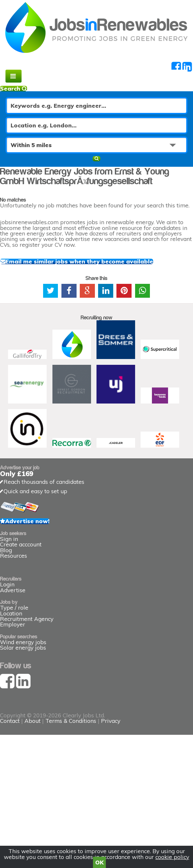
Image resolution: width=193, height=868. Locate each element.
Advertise (13, 590)
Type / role (14, 608)
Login (7, 584)
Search (14, 89)
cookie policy (172, 857)
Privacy (111, 721)
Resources (14, 556)
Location (11, 613)
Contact (11, 721)
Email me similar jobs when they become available (79, 261)
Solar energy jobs (23, 648)
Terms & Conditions (71, 721)
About (32, 721)
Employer (13, 624)
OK (99, 862)
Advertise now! (27, 521)
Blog (6, 550)
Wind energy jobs (23, 642)
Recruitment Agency (27, 619)
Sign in (9, 539)
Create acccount (21, 544)
